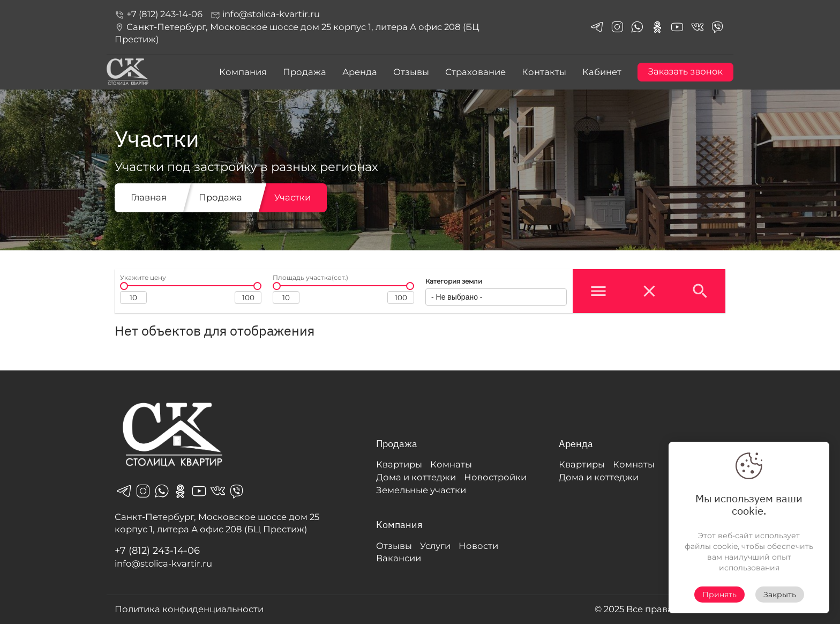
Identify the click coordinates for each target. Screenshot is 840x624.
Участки (292, 197)
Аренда (360, 72)
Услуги (435, 546)
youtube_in (677, 27)
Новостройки (495, 477)
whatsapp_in (637, 27)
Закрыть (780, 595)
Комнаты (451, 464)
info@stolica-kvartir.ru (265, 14)
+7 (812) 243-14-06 (159, 14)
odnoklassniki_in (657, 27)
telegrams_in (597, 27)
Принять (719, 595)
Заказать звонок (685, 72)
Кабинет (602, 72)
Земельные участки (421, 490)
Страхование (475, 72)
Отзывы (411, 72)
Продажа (305, 72)
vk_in (697, 27)
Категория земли (454, 281)
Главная (149, 197)
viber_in (717, 27)
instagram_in (617, 27)
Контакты (544, 72)
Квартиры (399, 464)
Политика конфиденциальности (189, 609)
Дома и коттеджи (416, 477)
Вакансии (399, 558)
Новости (478, 546)
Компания (243, 72)
